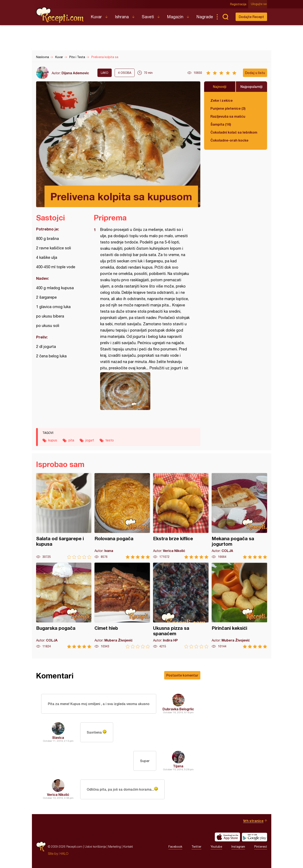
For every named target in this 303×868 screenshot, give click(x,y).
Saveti (148, 17)
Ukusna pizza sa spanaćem (181, 606)
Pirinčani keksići (239, 606)
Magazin (175, 17)
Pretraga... (226, 17)
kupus (53, 440)
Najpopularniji (251, 87)
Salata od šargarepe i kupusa (64, 516)
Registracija (239, 4)
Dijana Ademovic (75, 73)
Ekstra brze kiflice (181, 516)
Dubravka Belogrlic (178, 709)
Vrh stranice (253, 821)
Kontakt (128, 847)
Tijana (178, 766)
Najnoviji (220, 87)
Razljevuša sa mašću (228, 116)
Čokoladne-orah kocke (229, 140)
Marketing (115, 847)
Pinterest (261, 847)
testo (110, 440)
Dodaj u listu (255, 73)
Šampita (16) (221, 124)
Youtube (216, 847)
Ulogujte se (259, 4)
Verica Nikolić (58, 794)
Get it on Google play (254, 837)
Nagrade (205, 17)
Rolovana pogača (122, 516)
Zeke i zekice (222, 100)
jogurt (90, 440)
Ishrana (122, 17)
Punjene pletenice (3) (228, 108)
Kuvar (96, 17)
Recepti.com (60, 15)
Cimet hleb (122, 606)
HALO (64, 854)
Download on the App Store (227, 837)
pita (71, 440)
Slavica (58, 737)
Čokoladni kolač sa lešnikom (234, 132)
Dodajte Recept (251, 17)
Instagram (238, 847)
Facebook (175, 847)
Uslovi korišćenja (95, 847)
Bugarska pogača (64, 606)
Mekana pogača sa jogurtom (239, 516)
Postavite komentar (182, 675)
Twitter (196, 847)
